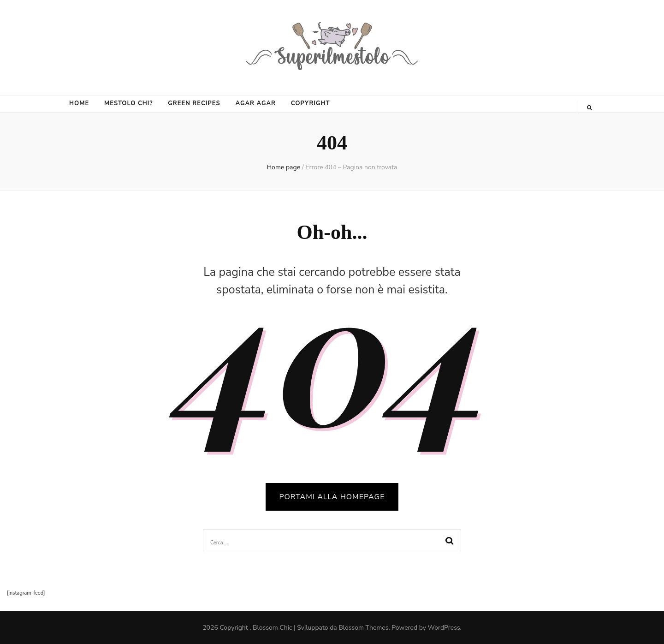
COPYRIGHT (311, 103)
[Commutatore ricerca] (590, 108)
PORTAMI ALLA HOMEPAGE (332, 497)
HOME (79, 103)
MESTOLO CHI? (128, 103)
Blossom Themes (363, 628)
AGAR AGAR (255, 103)
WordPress (444, 628)
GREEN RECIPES (194, 103)
